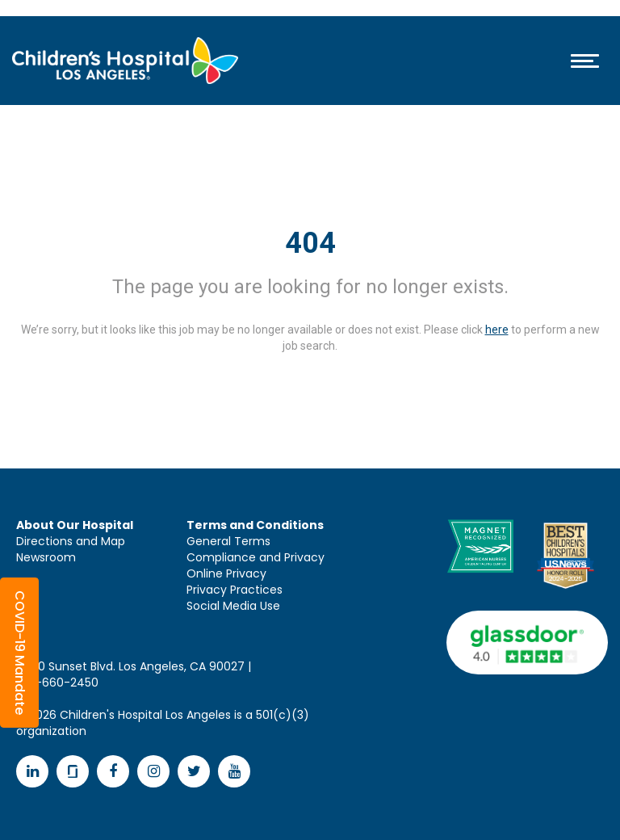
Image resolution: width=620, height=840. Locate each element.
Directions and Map (71, 541)
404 (310, 243)
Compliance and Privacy (256, 557)
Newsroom (46, 557)
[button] (19, 653)
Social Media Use (233, 606)
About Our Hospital (75, 525)
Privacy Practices (235, 590)
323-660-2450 (57, 682)
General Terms (228, 541)
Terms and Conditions (255, 525)
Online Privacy (226, 573)
